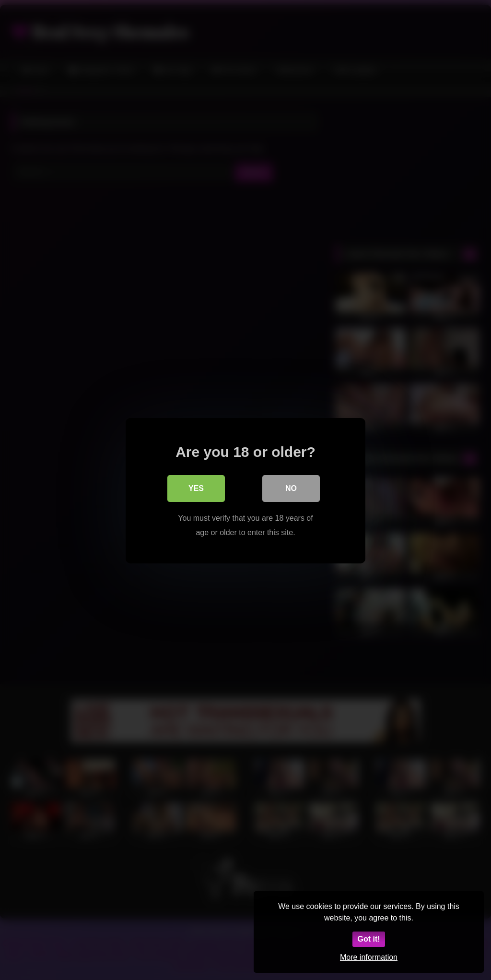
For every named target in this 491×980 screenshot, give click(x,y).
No (291, 487)
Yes (196, 487)
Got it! (368, 939)
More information (369, 957)
